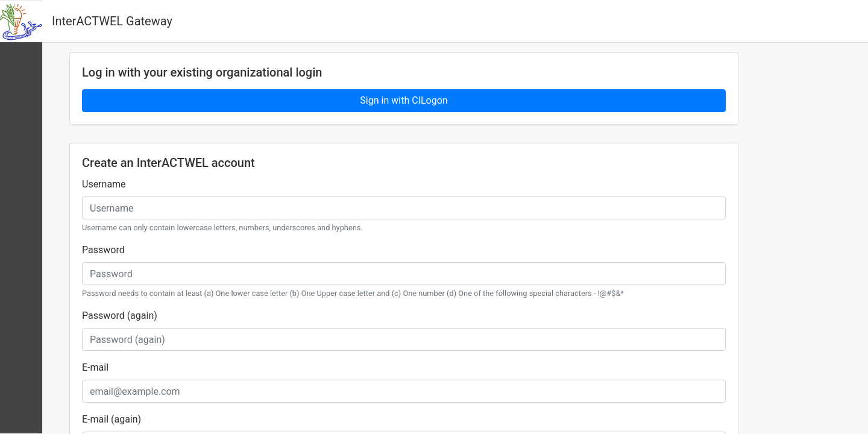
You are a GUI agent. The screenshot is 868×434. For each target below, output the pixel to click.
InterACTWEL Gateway (112, 21)
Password (103, 250)
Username (104, 184)
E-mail (95, 367)
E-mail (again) (112, 419)
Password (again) (120, 316)
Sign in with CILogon (404, 100)
